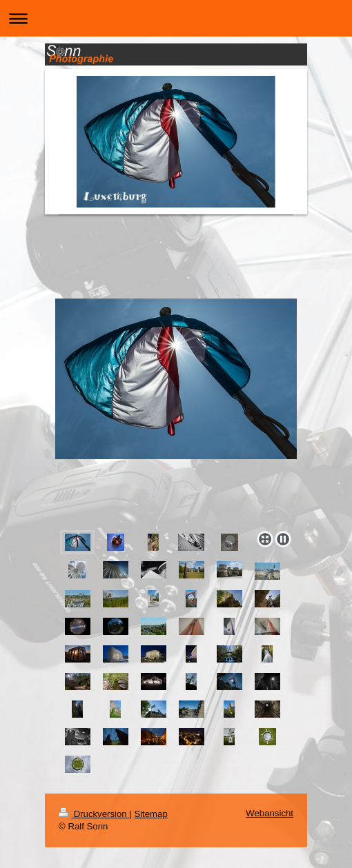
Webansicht (270, 813)
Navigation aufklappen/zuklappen (176, 18)
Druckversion (94, 814)
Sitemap (150, 814)
